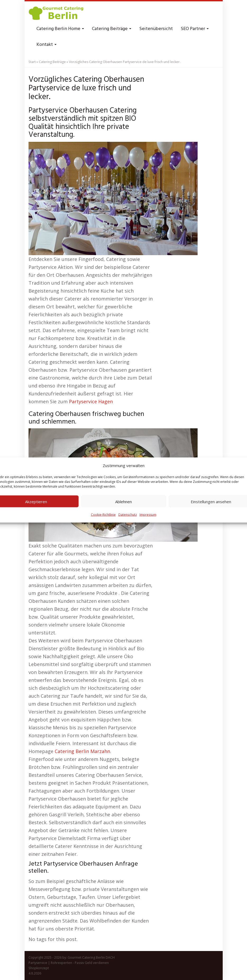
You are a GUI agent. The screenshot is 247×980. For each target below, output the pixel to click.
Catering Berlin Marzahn (82, 751)
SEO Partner (195, 29)
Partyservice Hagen (91, 401)
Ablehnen (123, 501)
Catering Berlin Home (60, 29)
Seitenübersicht (156, 29)
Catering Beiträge (112, 29)
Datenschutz (128, 515)
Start (32, 62)
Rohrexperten (61, 963)
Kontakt (46, 45)
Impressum (148, 515)
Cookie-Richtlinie (103, 515)
